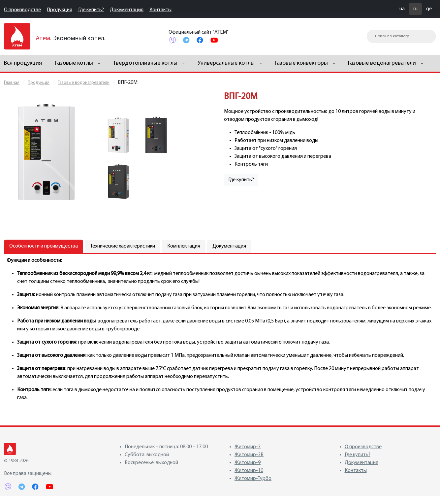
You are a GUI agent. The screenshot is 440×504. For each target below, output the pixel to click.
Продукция (60, 10)
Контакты (160, 10)
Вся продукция (23, 63)
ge (429, 9)
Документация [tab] (229, 246)
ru (415, 9)
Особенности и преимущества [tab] (44, 246)
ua (402, 9)
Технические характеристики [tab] (123, 246)
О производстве (22, 10)
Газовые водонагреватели (84, 83)
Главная (12, 83)
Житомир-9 (248, 463)
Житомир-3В (249, 455)
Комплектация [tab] (184, 246)
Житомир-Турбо (253, 479)
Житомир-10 (249, 471)
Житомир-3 (248, 447)
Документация (127, 10)
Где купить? (91, 10)
